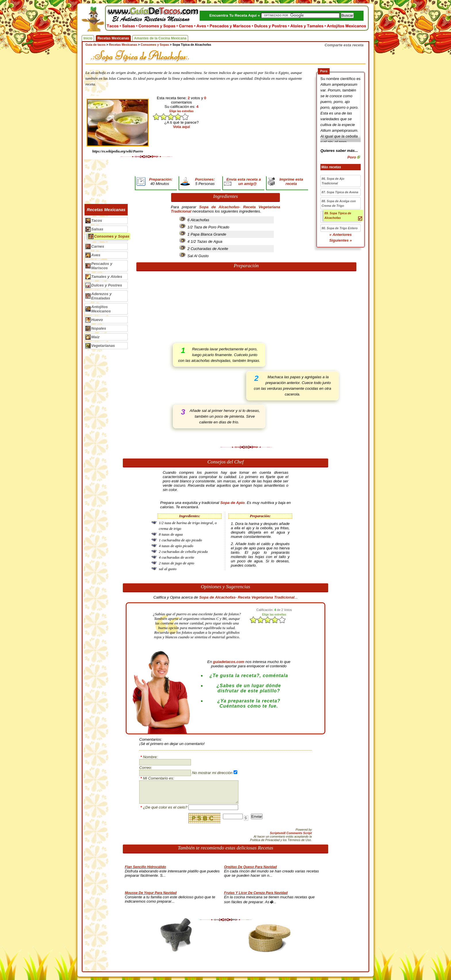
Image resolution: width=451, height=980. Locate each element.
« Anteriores (340, 235)
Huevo (97, 320)
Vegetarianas (103, 346)
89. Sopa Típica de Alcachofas (338, 215)
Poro (352, 157)
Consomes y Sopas (112, 236)
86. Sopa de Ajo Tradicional (333, 181)
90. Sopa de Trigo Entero (340, 228)
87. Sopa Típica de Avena (340, 192)
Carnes (98, 246)
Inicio (88, 38)
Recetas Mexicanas (113, 38)
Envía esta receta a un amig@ (244, 182)
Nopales (99, 328)
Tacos (97, 220)
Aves (96, 255)
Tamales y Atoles (107, 277)
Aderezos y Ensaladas (101, 296)
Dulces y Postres (107, 285)
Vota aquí (182, 127)
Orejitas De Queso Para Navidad (250, 867)
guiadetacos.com (229, 662)
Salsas (97, 229)
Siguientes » (341, 240)
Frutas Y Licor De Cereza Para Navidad (256, 893)
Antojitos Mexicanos (101, 309)
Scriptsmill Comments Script (291, 833)
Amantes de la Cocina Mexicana (160, 38)
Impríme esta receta (291, 182)
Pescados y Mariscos (102, 266)
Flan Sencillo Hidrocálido (145, 867)
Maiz (95, 337)
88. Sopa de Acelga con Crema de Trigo (339, 203)
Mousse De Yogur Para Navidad (151, 893)
